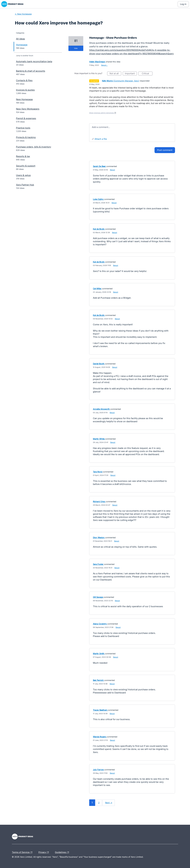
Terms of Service (23, 852)
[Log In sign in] (183, 4)
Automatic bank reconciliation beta (34, 61)
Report (113, 170)
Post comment (165, 150)
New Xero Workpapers (28, 109)
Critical (147, 74)
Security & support (26, 166)
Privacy (44, 852)
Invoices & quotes (25, 90)
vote (76, 48)
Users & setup (23, 175)
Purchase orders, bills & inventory (34, 147)
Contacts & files (24, 80)
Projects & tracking (26, 137)
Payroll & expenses (26, 118)
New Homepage (24, 99)
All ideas (20, 39)
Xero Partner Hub (25, 185)
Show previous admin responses (103, 113)
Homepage (22, 45)
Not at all (115, 74)
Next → (109, 803)
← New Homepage (23, 14)
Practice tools (23, 128)
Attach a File (101, 139)
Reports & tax (23, 156)
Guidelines (63, 852)
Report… (104, 65)
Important (131, 74)
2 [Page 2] (99, 803)
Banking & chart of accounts (31, 71)
